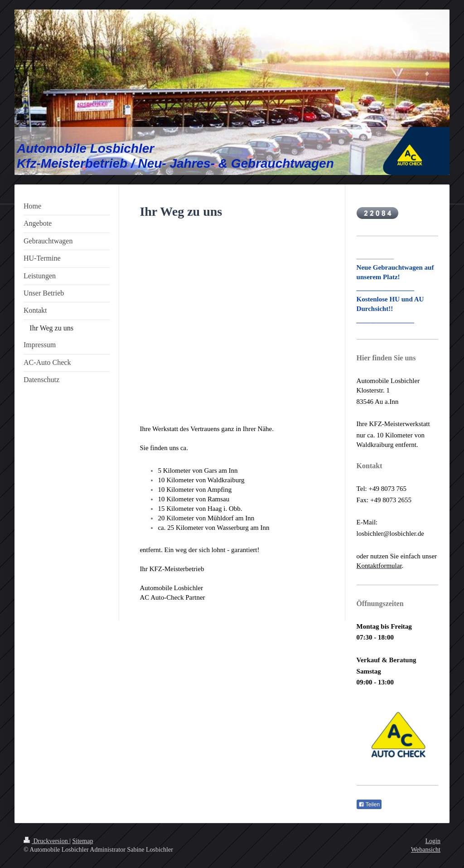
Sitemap (83, 841)
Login (433, 841)
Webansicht (426, 850)
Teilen (369, 805)
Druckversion (46, 841)
